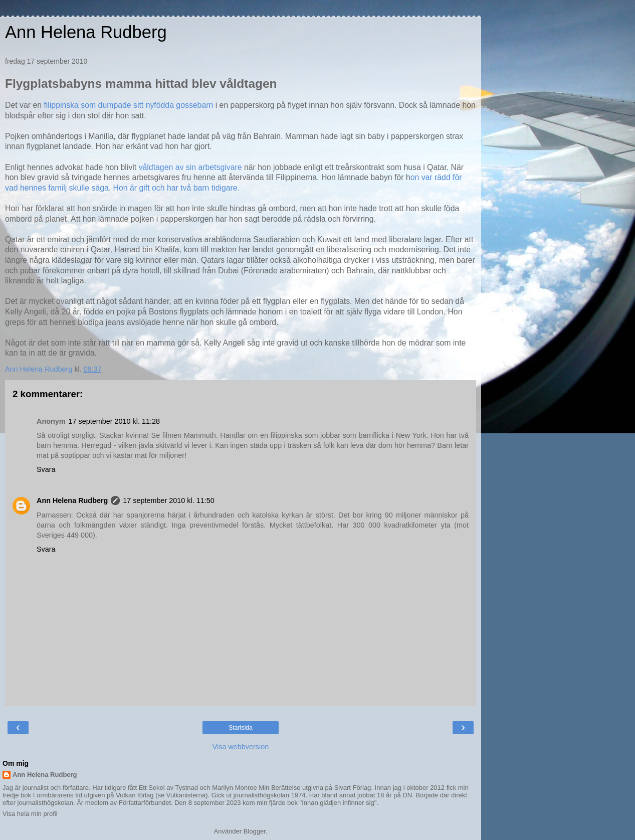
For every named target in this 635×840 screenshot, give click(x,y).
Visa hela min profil (30, 814)
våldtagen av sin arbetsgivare (189, 167)
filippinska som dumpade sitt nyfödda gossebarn (128, 105)
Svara (46, 469)
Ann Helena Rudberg (86, 32)
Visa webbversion (241, 747)
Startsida (240, 728)
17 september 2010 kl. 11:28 (114, 421)
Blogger (255, 831)
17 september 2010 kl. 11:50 (168, 500)
